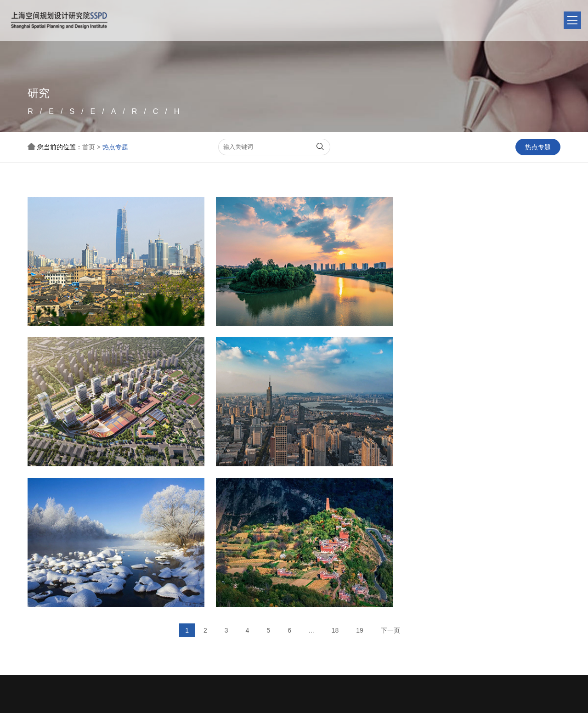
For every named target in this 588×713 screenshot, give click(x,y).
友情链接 (201, 602)
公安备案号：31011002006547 (477, 700)
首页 (89, 147)
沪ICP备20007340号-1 (232, 700)
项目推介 (293, 588)
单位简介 (201, 588)
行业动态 (247, 602)
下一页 (390, 480)
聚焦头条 (247, 588)
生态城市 (247, 616)
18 (335, 480)
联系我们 (384, 588)
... (311, 480)
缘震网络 (568, 700)
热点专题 (115, 147)
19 (360, 480)
